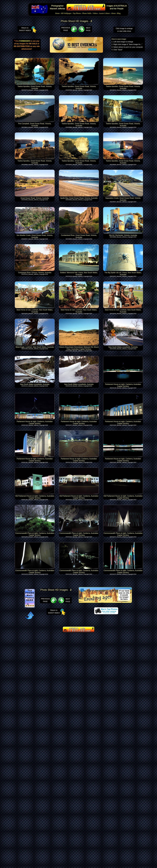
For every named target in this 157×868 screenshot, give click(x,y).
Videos (95, 13)
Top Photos (77, 13)
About (113, 13)
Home (57, 13)
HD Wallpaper (66, 13)
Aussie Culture (104, 13)
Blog (119, 13)
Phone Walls (87, 13)
